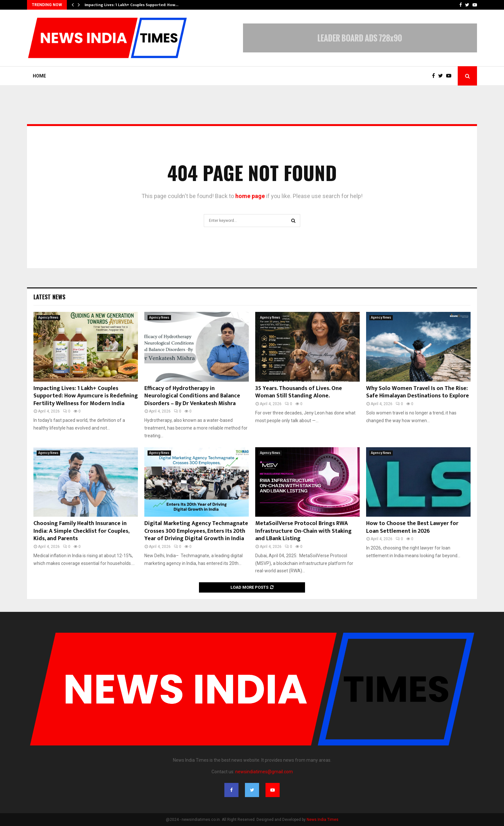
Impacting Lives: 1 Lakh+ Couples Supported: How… (131, 5)
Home (39, 76)
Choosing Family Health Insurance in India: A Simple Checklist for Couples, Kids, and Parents (81, 531)
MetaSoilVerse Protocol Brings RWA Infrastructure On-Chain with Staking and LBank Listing (303, 531)
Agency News (48, 318)
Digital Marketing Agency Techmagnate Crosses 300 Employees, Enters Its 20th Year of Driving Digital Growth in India (196, 531)
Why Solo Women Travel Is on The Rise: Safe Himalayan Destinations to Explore (418, 392)
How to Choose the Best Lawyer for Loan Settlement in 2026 (412, 527)
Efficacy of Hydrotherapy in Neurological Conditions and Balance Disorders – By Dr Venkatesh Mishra (192, 396)
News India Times (323, 820)
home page (250, 196)
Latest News (49, 297)
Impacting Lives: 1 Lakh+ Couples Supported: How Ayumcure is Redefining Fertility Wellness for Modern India (86, 396)
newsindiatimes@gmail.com (264, 772)
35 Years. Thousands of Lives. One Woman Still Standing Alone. (299, 392)
